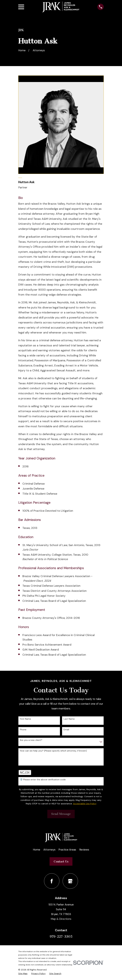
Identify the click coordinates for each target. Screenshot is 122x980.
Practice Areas (67, 850)
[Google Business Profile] (70, 881)
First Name (25, 719)
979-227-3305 (61, 937)
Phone (23, 730)
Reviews (84, 850)
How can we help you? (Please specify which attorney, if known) (53, 751)
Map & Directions (61, 919)
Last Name (69, 719)
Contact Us (61, 862)
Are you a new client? (31, 740)
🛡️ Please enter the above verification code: (43, 780)
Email (66, 730)
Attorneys (49, 850)
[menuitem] (23, 973)
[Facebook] (52, 881)
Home (37, 850)
